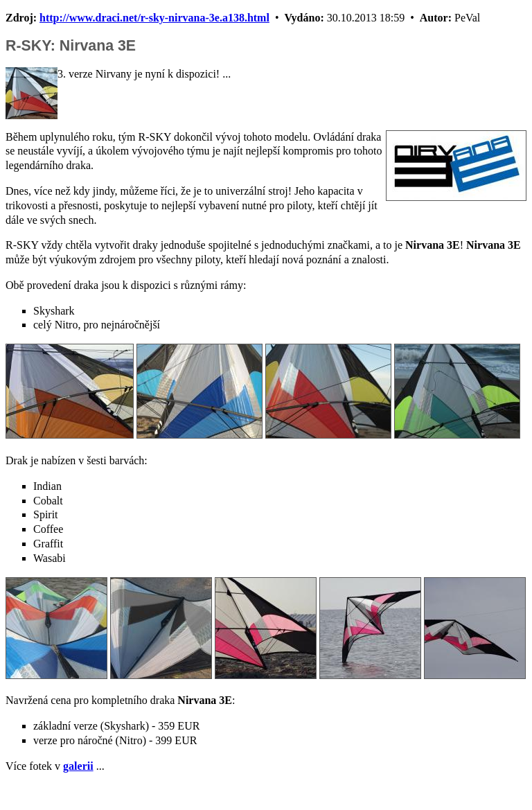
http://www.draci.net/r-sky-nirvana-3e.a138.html (154, 18)
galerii (78, 766)
